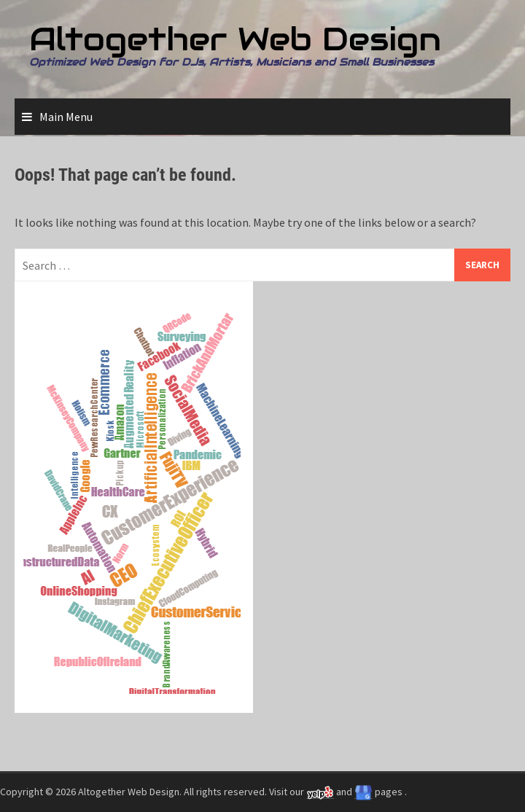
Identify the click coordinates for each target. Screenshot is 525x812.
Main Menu (66, 117)
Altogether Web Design (235, 39)
